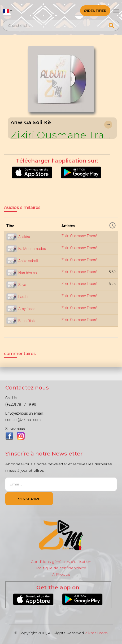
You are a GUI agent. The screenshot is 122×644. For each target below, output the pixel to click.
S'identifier (95, 11)
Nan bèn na (28, 273)
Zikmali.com (96, 633)
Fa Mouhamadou (32, 249)
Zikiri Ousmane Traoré (62, 135)
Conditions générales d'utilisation (61, 562)
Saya (22, 285)
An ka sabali (28, 261)
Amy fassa (27, 309)
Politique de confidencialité (61, 568)
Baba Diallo (27, 321)
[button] (7, 11)
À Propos (61, 574)
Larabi (23, 297)
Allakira (24, 237)
